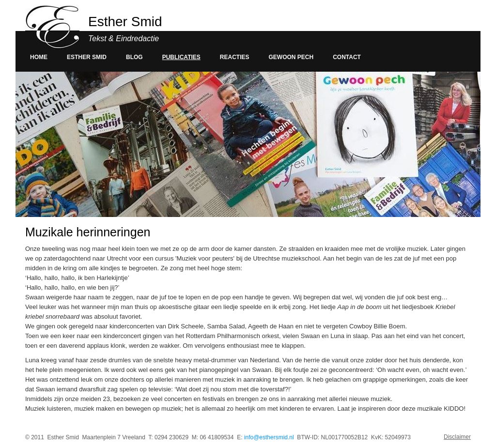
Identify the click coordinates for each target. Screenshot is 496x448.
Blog (134, 57)
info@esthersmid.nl (269, 437)
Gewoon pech (291, 57)
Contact (347, 57)
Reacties (235, 57)
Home (39, 57)
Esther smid (87, 57)
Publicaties (181, 57)
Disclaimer (457, 437)
